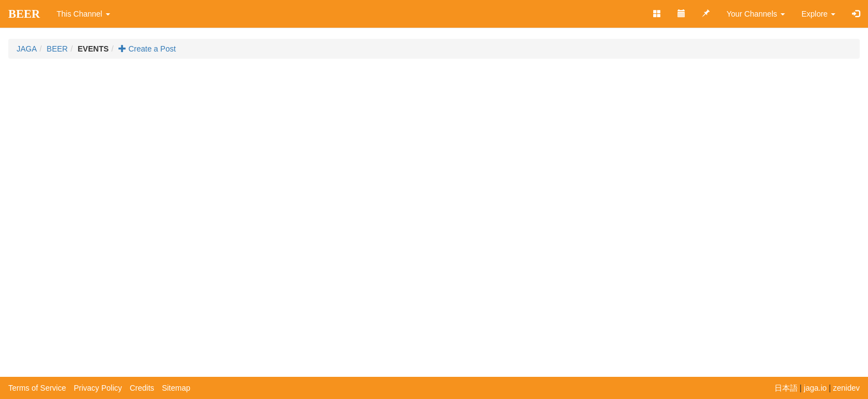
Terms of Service (37, 388)
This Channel (83, 14)
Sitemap (176, 388)
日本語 (786, 388)
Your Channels (755, 14)
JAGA (27, 49)
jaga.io (815, 388)
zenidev (846, 388)
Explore (818, 14)
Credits (142, 388)
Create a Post (147, 49)
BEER (24, 14)
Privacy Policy (98, 388)
